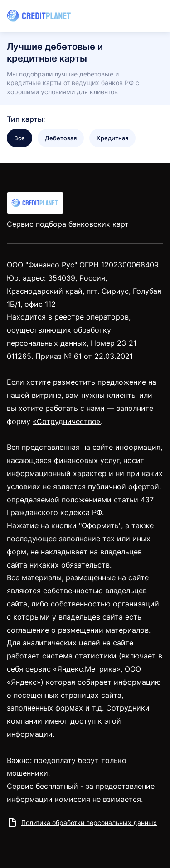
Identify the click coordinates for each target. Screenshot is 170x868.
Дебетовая (61, 138)
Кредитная (112, 138)
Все (19, 138)
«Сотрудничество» (67, 421)
